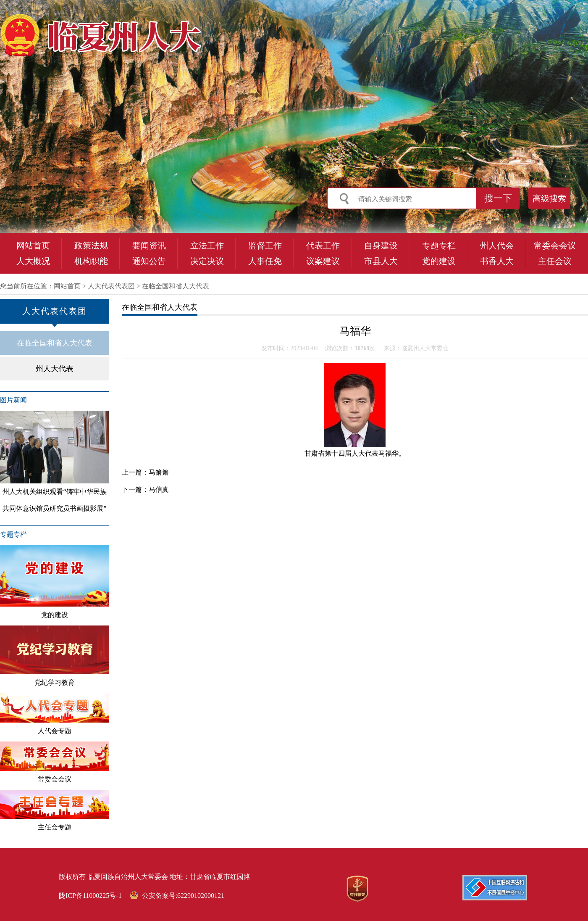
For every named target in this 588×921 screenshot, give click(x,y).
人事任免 (265, 261)
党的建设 (439, 261)
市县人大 (381, 261)
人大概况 (33, 261)
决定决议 (207, 261)
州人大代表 (55, 369)
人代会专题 (55, 714)
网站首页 (33, 245)
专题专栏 (439, 245)
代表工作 (323, 245)
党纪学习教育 (55, 656)
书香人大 (497, 261)
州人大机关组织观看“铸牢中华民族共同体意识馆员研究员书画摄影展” (55, 461)
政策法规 (91, 245)
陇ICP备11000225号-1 (90, 896)
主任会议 (555, 261)
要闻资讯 (149, 245)
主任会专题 (55, 810)
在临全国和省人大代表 (176, 286)
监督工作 (265, 245)
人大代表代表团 (111, 286)
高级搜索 (549, 198)
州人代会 (497, 245)
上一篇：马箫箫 (145, 472)
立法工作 (207, 245)
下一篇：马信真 (145, 490)
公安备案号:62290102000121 (177, 896)
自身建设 (381, 245)
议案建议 (323, 261)
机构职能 (91, 261)
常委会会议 (555, 245)
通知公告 (149, 261)
